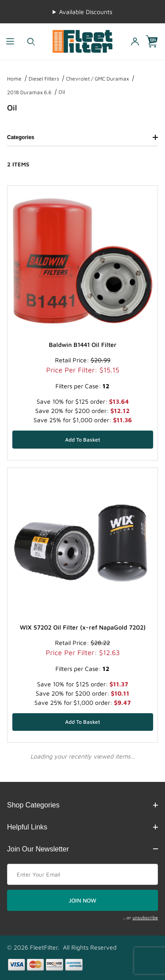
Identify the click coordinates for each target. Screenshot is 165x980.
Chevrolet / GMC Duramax (97, 79)
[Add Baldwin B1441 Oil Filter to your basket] (83, 439)
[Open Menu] (10, 42)
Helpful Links (82, 827)
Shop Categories (82, 805)
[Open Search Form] (31, 42)
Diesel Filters (44, 79)
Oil (62, 92)
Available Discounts (86, 12)
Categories (82, 137)
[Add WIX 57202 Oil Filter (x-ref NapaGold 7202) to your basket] (83, 722)
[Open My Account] (135, 42)
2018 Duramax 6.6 (29, 92)
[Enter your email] (82, 874)
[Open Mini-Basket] (155, 42)
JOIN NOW (82, 900)
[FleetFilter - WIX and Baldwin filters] (82, 41)
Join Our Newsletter (82, 849)
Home (14, 79)
